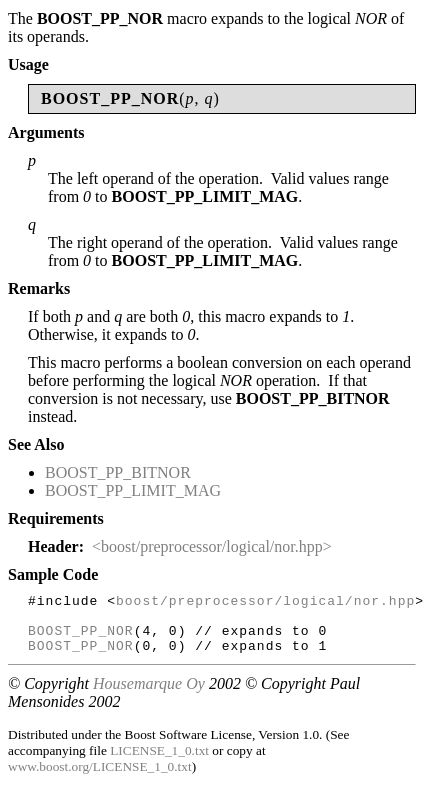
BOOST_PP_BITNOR (118, 472)
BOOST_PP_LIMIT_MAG (133, 490)
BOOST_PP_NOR (81, 639)
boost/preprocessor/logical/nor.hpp (265, 603)
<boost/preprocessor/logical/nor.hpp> (212, 546)
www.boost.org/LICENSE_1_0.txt (100, 778)
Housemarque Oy (149, 695)
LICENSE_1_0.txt (159, 762)
